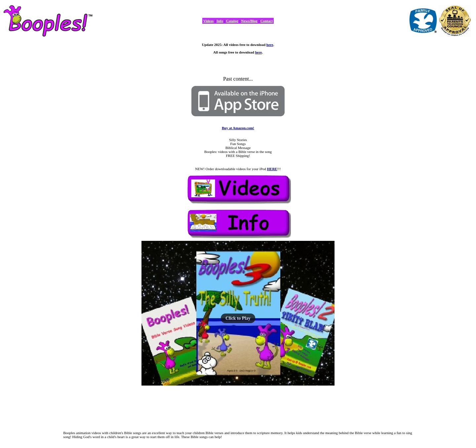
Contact (267, 21)
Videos (208, 21)
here (270, 45)
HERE (272, 169)
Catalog (232, 21)
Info (220, 21)
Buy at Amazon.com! (238, 128)
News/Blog (249, 21)
